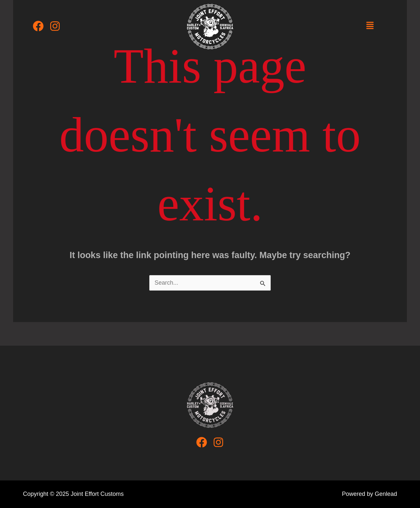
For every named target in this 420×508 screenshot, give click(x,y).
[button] (370, 26)
